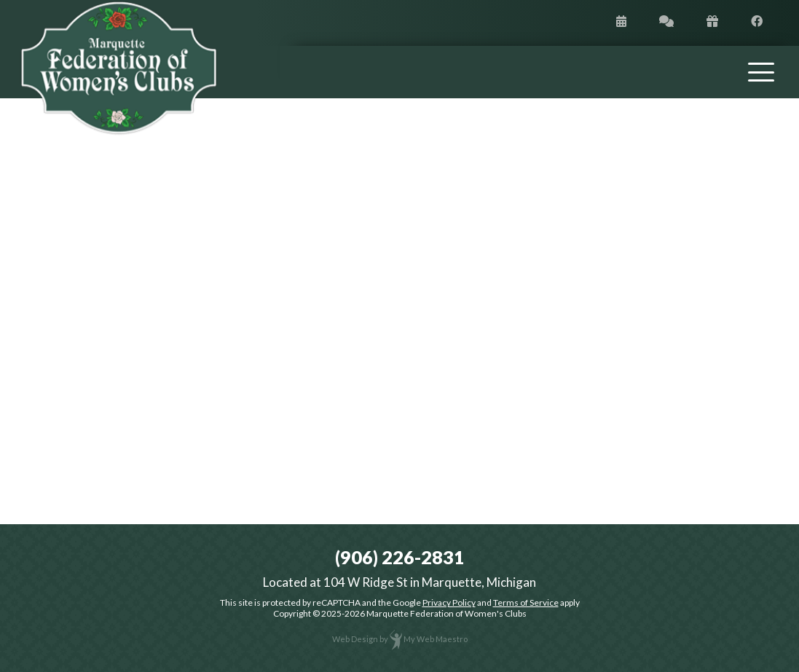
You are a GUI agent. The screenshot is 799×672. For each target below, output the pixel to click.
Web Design (355, 639)
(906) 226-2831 (400, 557)
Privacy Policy (449, 602)
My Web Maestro (436, 639)
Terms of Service (526, 602)
